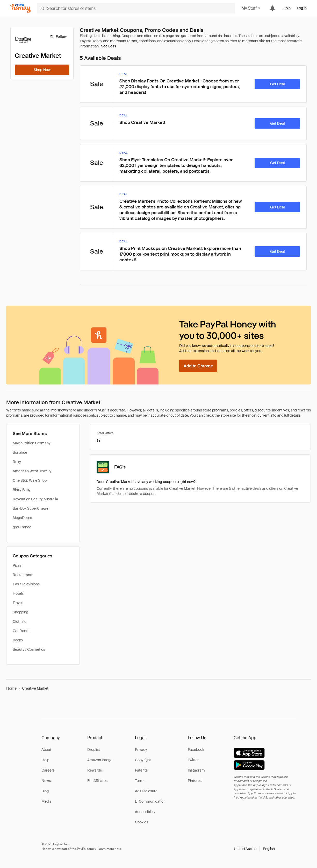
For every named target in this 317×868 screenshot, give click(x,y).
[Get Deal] (277, 84)
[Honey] (21, 8)
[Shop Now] (42, 70)
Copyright (143, 760)
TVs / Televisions (26, 584)
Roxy (17, 462)
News (46, 781)
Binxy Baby (22, 490)
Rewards (95, 770)
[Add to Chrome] (198, 366)
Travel (18, 603)
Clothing (20, 621)
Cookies (142, 822)
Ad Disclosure (146, 791)
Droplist (94, 750)
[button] (254, 849)
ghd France (22, 527)
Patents (141, 770)
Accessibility (145, 812)
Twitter (193, 760)
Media (46, 801)
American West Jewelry (32, 471)
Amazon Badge (100, 760)
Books (18, 640)
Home (11, 688)
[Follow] (58, 37)
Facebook (196, 750)
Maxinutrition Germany (32, 443)
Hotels (18, 593)
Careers (48, 770)
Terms (140, 781)
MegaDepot (22, 518)
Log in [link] (302, 8)
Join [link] (287, 8)
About (46, 750)
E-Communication (150, 801)
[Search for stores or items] (136, 8)
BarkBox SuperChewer (31, 508)
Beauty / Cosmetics (29, 649)
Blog (45, 791)
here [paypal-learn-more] (118, 849)
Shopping (20, 612)
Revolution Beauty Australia (35, 499)
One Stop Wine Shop (30, 480)
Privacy (141, 750)
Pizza (17, 565)
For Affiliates (97, 781)
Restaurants (23, 575)
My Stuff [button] (251, 8)
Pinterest (195, 781)
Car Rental (21, 631)
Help (45, 760)
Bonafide (20, 452)
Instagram (196, 770)
